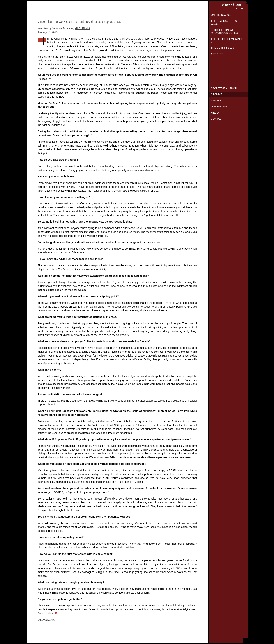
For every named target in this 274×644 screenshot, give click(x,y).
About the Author (224, 88)
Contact (217, 119)
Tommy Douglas (222, 48)
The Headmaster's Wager (224, 22)
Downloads (219, 107)
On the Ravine (221, 15)
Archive (217, 94)
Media (215, 113)
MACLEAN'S (82, 28)
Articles (217, 54)
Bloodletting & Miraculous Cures (224, 31)
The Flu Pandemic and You (226, 40)
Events (216, 100)
